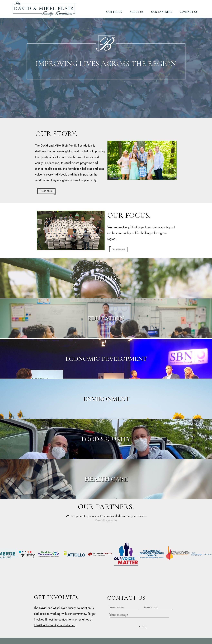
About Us (137, 12)
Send (143, 594)
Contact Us (189, 12)
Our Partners (162, 12)
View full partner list (106, 521)
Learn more (46, 191)
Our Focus (114, 12)
